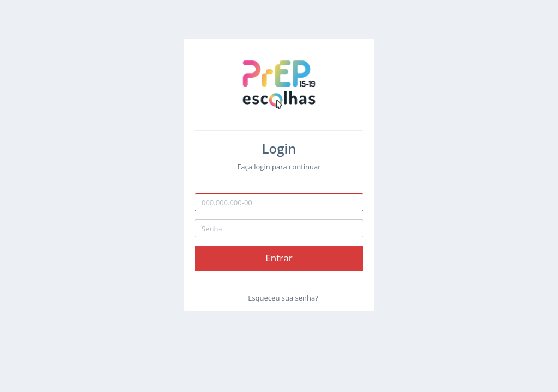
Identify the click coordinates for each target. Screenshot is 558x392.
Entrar (279, 258)
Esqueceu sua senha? (283, 298)
